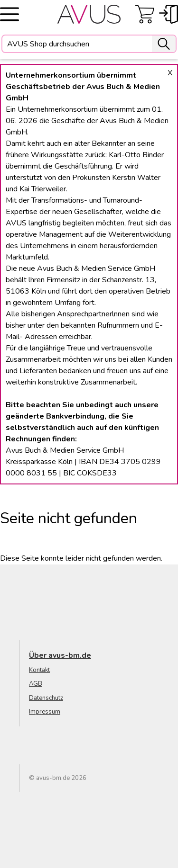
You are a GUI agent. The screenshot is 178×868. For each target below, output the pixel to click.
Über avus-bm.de (60, 655)
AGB (36, 684)
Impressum (45, 712)
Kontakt (39, 670)
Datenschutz (46, 698)
